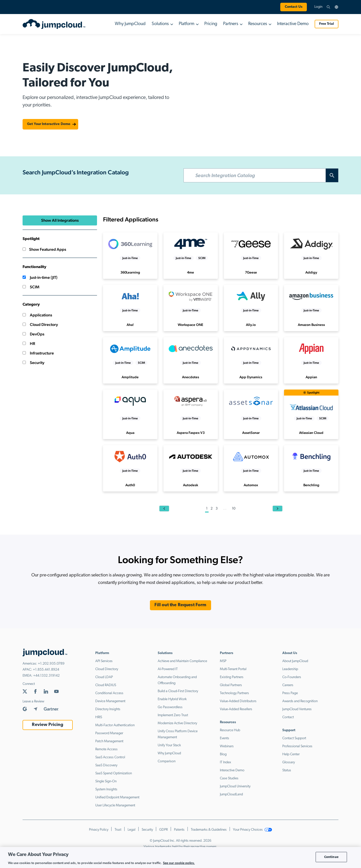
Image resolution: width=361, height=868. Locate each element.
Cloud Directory (40, 325)
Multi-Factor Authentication (115, 725)
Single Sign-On (106, 781)
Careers (288, 685)
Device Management (110, 701)
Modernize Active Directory (177, 723)
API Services (104, 661)
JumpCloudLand (231, 794)
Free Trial (327, 24)
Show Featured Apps (44, 249)
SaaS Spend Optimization (114, 773)
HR (29, 344)
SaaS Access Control (110, 757)
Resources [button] (258, 24)
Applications (37, 315)
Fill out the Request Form (180, 605)
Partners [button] (231, 24)
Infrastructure (38, 353)
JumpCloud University (235, 786)
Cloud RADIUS (106, 685)
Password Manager (109, 733)
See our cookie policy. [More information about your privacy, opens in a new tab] (179, 863)
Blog (223, 754)
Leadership (290, 669)
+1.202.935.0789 (51, 664)
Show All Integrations (60, 220)
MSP (223, 661)
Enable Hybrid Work (172, 699)
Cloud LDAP (104, 677)
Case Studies (229, 778)
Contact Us (294, 7)
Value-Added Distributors (238, 701)
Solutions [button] (160, 24)
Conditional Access (109, 693)
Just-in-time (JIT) (40, 277)
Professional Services (297, 746)
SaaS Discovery (106, 765)
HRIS (99, 717)
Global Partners (231, 685)
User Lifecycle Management (115, 805)
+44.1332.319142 (46, 676)
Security (33, 363)
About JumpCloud (295, 661)
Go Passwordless (170, 707)
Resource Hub (230, 730)
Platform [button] (187, 24)
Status (287, 770)
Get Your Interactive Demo (49, 124)
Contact (288, 717)
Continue (331, 857)
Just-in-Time (130, 258)
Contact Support (294, 738)
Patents (179, 830)
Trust (118, 830)
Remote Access (106, 749)
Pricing (211, 24)
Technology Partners (234, 693)
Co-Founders (292, 677)
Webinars (227, 746)
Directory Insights (108, 709)
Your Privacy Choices (252, 830)
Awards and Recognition (300, 701)
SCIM (31, 287)
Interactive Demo (293, 24)
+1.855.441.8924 (46, 670)
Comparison (167, 761)
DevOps (33, 334)
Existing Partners (232, 677)
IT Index (225, 762)
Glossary (289, 762)
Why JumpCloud (130, 24)
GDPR (163, 830)
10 (234, 509)
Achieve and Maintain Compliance (182, 661)
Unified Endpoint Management (117, 797)
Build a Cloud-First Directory (178, 691)
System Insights (106, 789)
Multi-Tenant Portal (233, 669)
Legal (131, 830)
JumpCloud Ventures (297, 709)
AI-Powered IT (168, 669)
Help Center (291, 754)
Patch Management (109, 741)
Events (224, 738)
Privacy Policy (99, 830)
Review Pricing (48, 725)
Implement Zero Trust (173, 715)
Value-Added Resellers (236, 709)
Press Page (290, 693)
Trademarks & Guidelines (209, 830)
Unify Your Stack (169, 745)
